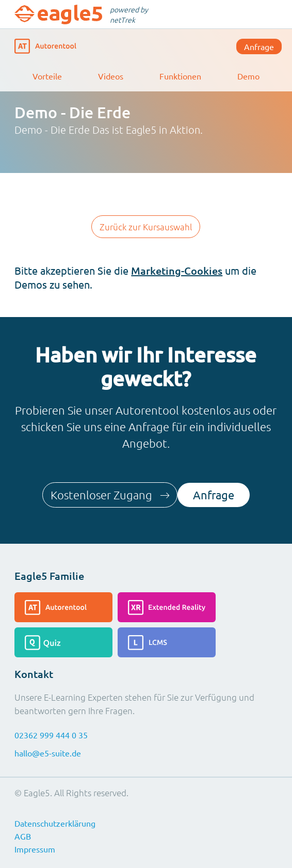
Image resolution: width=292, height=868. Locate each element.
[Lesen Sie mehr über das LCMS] (167, 642)
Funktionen (180, 76)
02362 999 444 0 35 (51, 735)
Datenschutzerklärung (55, 823)
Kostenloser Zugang (110, 495)
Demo (248, 76)
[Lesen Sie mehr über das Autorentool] (63, 607)
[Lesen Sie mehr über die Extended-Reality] (167, 607)
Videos (111, 76)
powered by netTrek (129, 14)
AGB (23, 836)
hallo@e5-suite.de (48, 753)
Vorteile (47, 76)
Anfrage (259, 46)
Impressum (35, 849)
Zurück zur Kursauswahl (146, 227)
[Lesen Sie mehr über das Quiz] (63, 642)
